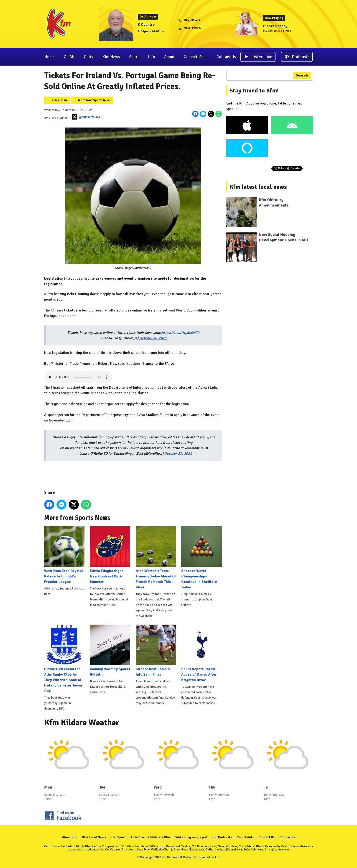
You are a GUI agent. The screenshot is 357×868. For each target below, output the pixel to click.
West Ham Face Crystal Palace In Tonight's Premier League (64, 555)
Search (302, 75)
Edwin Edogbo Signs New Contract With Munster (110, 555)
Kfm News (111, 57)
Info (152, 57)
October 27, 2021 (178, 454)
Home (49, 57)
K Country (146, 25)
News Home (60, 100)
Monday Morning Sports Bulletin (110, 651)
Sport (134, 57)
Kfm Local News (94, 837)
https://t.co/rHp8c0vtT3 (181, 333)
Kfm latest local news (258, 187)
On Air (69, 57)
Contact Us (226, 57)
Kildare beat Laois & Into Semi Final (156, 651)
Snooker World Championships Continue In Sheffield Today (201, 558)
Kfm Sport (118, 837)
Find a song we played (191, 837)
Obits (88, 57)
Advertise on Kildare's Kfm (150, 837)
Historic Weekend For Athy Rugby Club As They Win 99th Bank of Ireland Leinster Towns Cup (64, 659)
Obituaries (287, 837)
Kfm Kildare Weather (82, 723)
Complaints (245, 837)
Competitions (196, 57)
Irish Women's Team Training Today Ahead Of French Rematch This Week (156, 558)
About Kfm (70, 837)
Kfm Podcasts (222, 837)
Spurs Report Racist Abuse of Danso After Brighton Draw (201, 653)
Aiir (217, 857)
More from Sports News (94, 100)
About (169, 57)
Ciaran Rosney (275, 26)
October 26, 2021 (153, 338)
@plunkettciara (86, 117)
